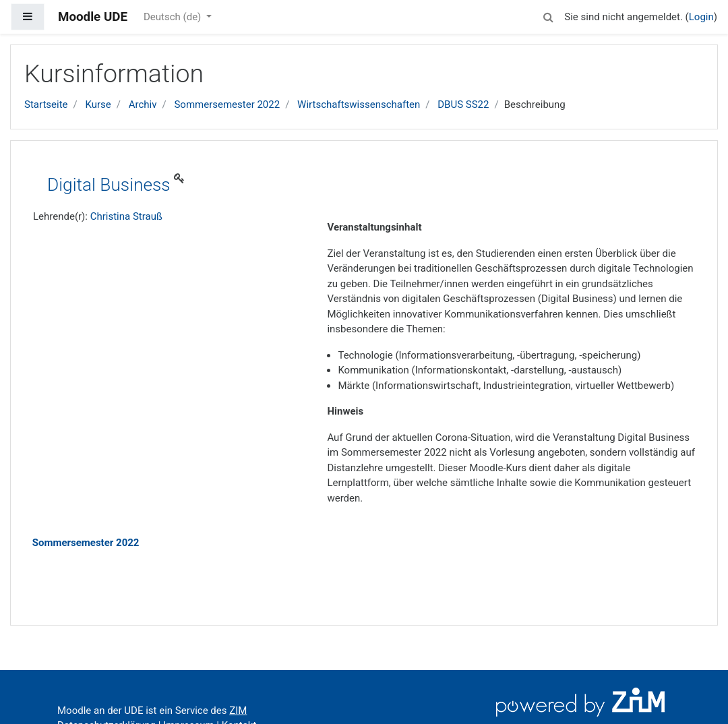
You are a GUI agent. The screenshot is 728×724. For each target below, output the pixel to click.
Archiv (143, 104)
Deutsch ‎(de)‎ (174, 17)
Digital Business (109, 185)
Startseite (46, 104)
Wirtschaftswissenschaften (359, 104)
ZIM (238, 711)
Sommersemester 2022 (227, 104)
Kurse (98, 104)
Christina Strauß (126, 216)
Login (701, 17)
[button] (548, 15)
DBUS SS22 (463, 104)
